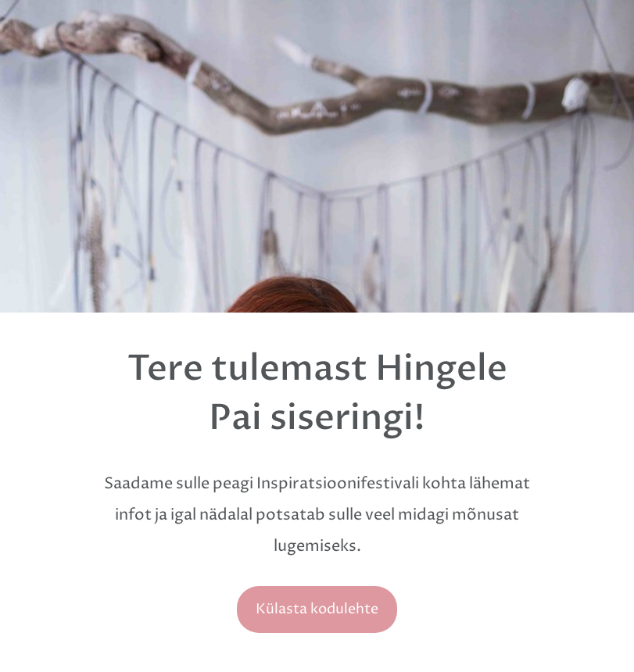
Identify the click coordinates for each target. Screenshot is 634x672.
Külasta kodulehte (317, 609)
